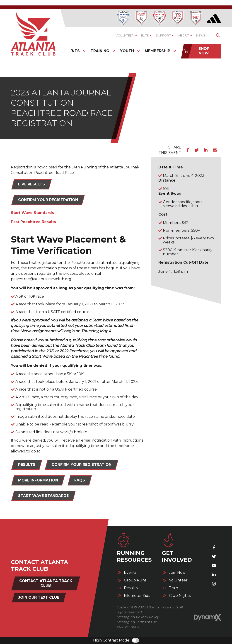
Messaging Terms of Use (137, 622)
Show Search (218, 35)
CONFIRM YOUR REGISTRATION (82, 465)
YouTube (214, 566)
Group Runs (135, 580)
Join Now (177, 573)
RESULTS (27, 465)
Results (131, 588)
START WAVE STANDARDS (43, 496)
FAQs (80, 480)
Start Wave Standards (32, 213)
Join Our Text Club (39, 597)
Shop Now (204, 51)
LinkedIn (206, 150)
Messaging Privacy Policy (138, 617)
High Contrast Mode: (112, 640)
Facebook (188, 150)
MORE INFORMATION (38, 480)
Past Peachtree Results (33, 222)
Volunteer (178, 580)
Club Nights (180, 596)
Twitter (197, 150)
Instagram (214, 584)
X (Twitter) (214, 557)
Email (215, 150)
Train (174, 588)
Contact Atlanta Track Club (46, 583)
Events (130, 573)
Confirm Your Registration (48, 200)
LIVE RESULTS (31, 184)
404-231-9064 (128, 627)
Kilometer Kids (137, 596)
